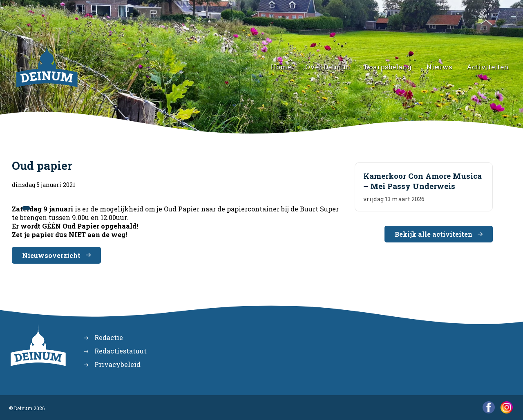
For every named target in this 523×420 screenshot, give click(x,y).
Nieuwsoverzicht (51, 255)
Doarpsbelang (388, 67)
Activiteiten (488, 67)
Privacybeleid (117, 364)
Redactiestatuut (121, 351)
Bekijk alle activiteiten (434, 234)
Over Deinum (328, 67)
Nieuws (439, 67)
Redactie (109, 337)
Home (281, 67)
